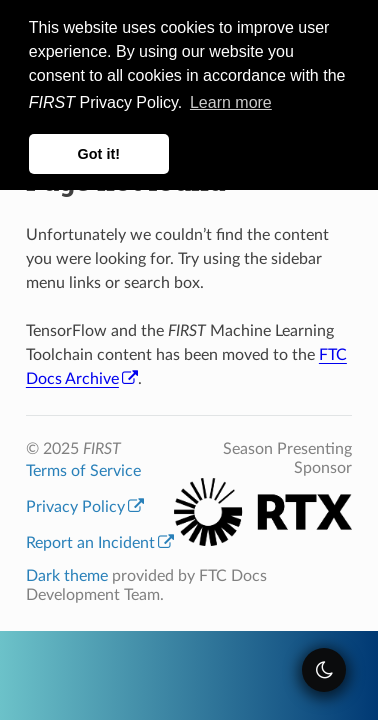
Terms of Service (83, 471)
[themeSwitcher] (324, 670)
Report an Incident (100, 543)
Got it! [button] (99, 154)
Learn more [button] (231, 102)
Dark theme (67, 576)
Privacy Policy (85, 507)
